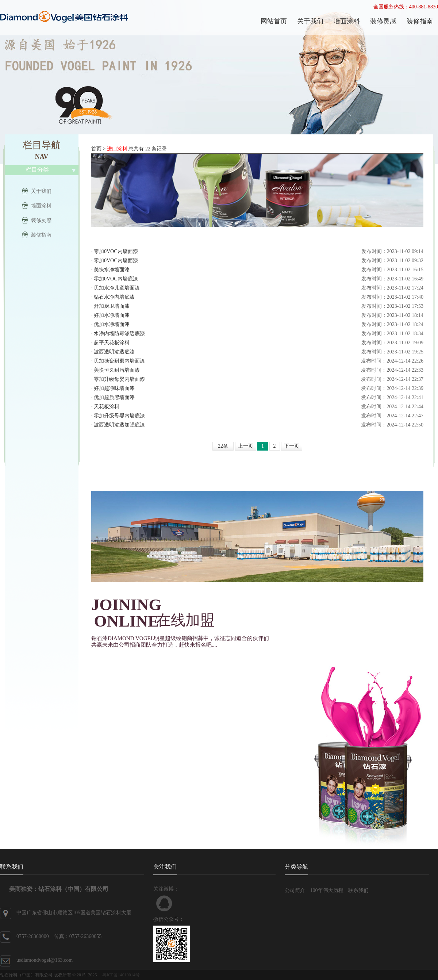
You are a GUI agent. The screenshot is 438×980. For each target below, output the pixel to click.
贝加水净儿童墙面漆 (117, 288)
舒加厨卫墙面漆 (112, 306)
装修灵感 (41, 220)
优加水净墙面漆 (112, 324)
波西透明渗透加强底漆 (119, 425)
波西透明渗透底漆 (114, 352)
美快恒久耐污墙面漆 (117, 370)
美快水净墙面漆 (112, 270)
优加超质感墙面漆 (114, 397)
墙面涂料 (41, 206)
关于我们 (41, 191)
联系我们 (358, 890)
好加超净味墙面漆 (114, 388)
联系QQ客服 (164, 903)
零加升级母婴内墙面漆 (119, 379)
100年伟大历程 (327, 890)
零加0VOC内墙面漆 (116, 251)
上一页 (246, 446)
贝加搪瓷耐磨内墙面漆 (119, 361)
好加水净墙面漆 (112, 315)
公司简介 (295, 890)
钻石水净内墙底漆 (114, 297)
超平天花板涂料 (112, 343)
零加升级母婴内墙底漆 (119, 416)
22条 (223, 446)
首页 (96, 149)
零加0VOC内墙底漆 (116, 279)
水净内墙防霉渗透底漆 (119, 334)
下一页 (292, 446)
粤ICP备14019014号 (121, 975)
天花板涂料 (107, 407)
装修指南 (41, 235)
